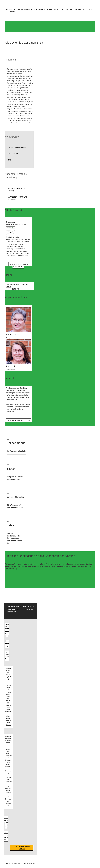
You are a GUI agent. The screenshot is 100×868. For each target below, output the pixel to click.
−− (9, 289)
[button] (19, 148)
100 (18, 289)
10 (13, 289)
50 (15, 289)
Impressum (29, 609)
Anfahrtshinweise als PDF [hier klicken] (8, 720)
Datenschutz (11, 612)
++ (22, 289)
